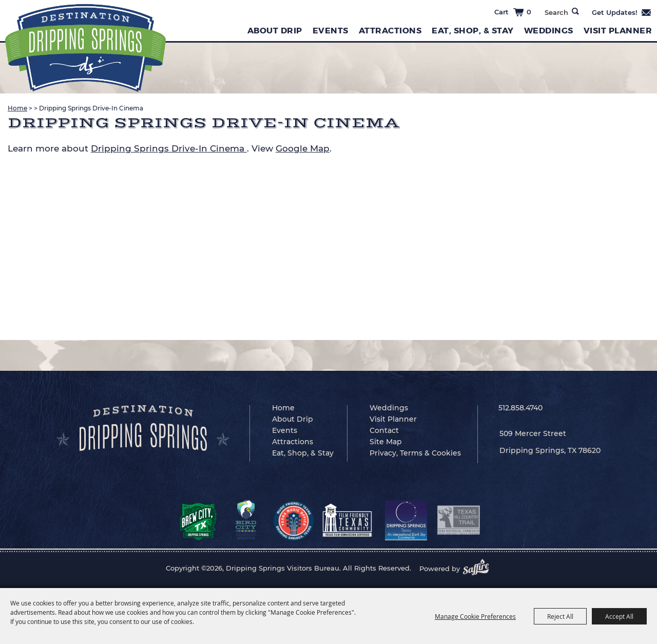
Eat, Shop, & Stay (473, 31)
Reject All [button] (560, 616)
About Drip (275, 31)
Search (575, 11)
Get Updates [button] (622, 12)
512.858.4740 (520, 408)
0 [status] (529, 12)
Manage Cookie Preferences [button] (475, 616)
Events (331, 31)
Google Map (303, 148)
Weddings (549, 31)
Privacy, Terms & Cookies (415, 453)
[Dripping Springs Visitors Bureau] (85, 48)
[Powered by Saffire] (479, 569)
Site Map (386, 442)
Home (17, 108)
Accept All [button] (619, 616)
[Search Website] (556, 12)
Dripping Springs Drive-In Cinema (169, 148)
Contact (384, 430)
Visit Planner (618, 31)
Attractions (390, 31)
